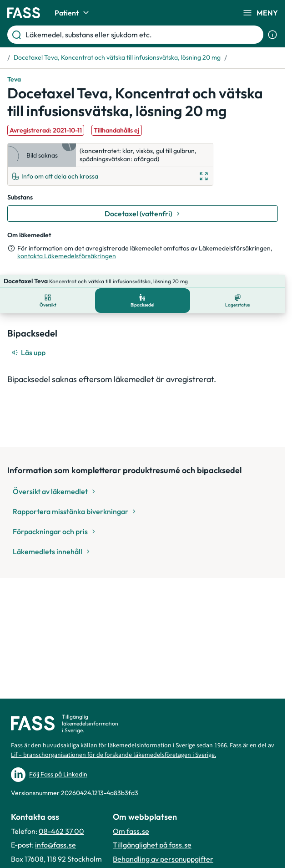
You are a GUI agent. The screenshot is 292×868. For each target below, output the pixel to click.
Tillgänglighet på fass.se (152, 845)
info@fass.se (55, 845)
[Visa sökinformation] (272, 35)
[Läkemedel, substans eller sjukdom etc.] (143, 35)
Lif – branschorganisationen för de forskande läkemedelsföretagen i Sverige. (113, 755)
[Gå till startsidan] (24, 13)
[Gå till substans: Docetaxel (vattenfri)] (143, 214)
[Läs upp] (29, 340)
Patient (73, 13)
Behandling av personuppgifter (163, 859)
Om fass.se (131, 831)
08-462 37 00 (61, 831)
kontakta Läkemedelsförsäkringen (67, 256)
